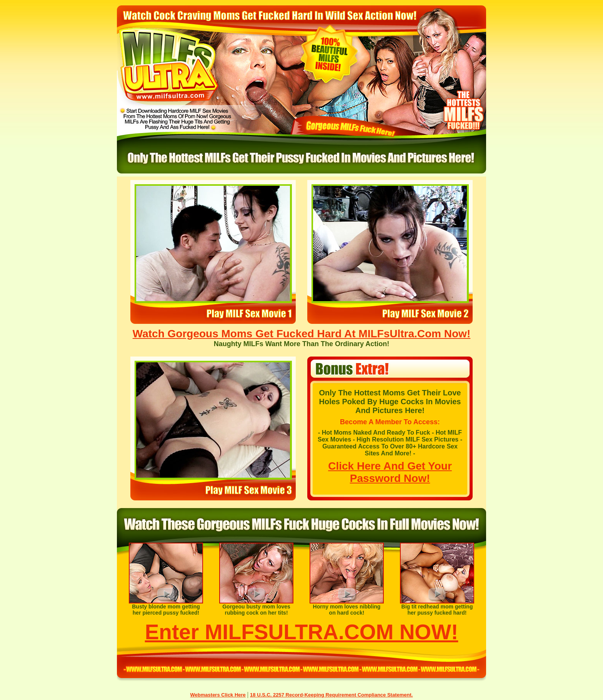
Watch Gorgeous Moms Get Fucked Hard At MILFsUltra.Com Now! (301, 334)
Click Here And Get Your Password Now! (390, 472)
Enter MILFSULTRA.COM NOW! (302, 632)
